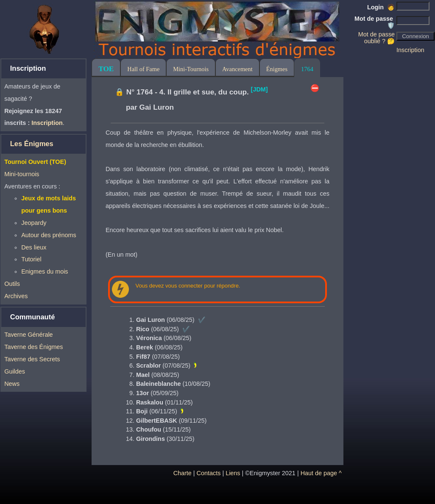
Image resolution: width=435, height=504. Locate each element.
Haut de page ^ (321, 473)
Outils (12, 284)
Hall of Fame (143, 69)
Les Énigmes (32, 144)
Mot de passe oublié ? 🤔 (376, 38)
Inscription (410, 50)
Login (381, 7)
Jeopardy (34, 223)
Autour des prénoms (49, 235)
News (12, 384)
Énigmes (277, 69)
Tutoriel (31, 259)
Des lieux (34, 247)
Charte (183, 473)
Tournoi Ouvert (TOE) (35, 162)
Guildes (15, 371)
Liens (233, 473)
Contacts (209, 473)
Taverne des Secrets (32, 359)
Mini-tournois (22, 174)
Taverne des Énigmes (33, 347)
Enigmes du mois (45, 271)
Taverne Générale (28, 335)
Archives (16, 296)
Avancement (237, 69)
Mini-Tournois (191, 69)
